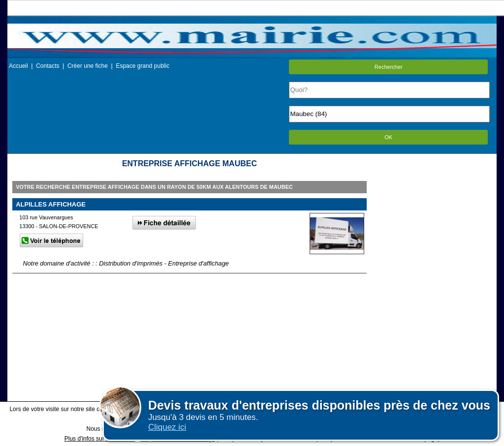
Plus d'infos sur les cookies (100, 439)
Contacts (47, 66)
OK (388, 137)
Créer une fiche (88, 66)
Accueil (18, 66)
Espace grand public (142, 66)
